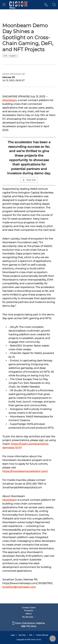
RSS (31, 635)
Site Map (22, 635)
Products (29, 610)
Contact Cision (29, 608)
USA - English (10, 56)
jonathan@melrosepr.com (19, 587)
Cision (33, 640)
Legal (13, 635)
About (29, 614)
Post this (29, 180)
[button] (46, 5)
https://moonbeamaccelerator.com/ (25, 471)
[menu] (4, 5)
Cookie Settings (42, 635)
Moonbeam (10, 100)
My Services (29, 617)
